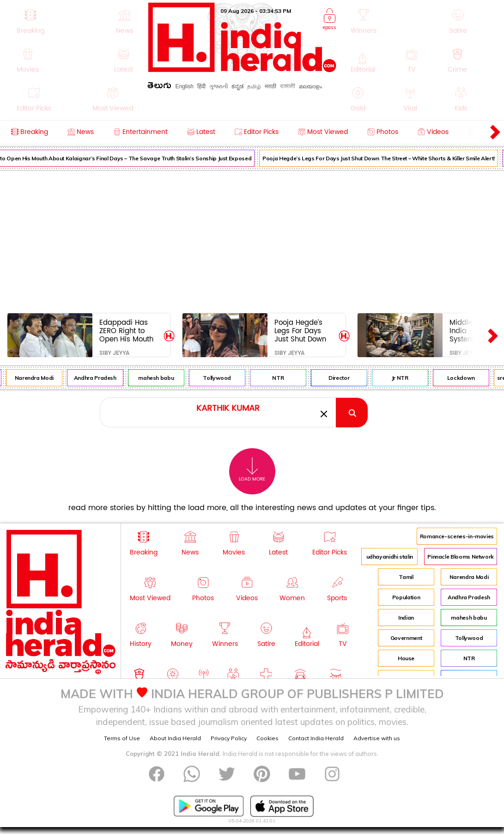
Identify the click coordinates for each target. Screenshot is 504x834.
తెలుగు (159, 87)
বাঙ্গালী (288, 86)
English (184, 86)
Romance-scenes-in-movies (457, 536)
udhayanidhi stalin (390, 557)
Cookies (267, 738)
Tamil (406, 577)
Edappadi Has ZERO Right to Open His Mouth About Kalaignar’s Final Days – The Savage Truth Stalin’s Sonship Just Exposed (129, 331)
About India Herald (175, 738)
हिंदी (201, 86)
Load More (252, 470)
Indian (406, 618)
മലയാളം (310, 86)
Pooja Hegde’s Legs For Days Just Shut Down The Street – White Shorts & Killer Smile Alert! (304, 331)
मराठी (270, 86)
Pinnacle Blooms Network (461, 557)
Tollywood (241, 378)
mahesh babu (179, 378)
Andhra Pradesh (119, 378)
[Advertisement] (252, 240)
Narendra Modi (58, 378)
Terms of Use (122, 738)
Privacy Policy (229, 738)
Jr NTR (424, 378)
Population (406, 597)
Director (362, 378)
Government (406, 638)
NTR (302, 378)
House (406, 658)
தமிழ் (254, 86)
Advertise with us (377, 738)
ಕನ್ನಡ (237, 86)
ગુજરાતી (219, 86)
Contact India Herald (316, 738)
